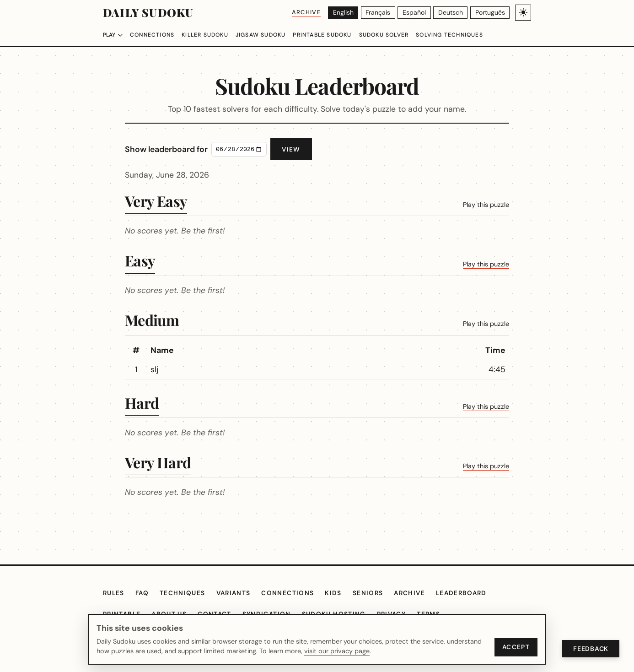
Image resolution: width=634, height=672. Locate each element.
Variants (240, 593)
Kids (341, 593)
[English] (345, 13)
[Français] (380, 13)
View (327, 149)
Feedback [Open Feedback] (589, 649)
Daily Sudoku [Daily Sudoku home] (148, 12)
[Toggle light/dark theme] (523, 13)
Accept (515, 647)
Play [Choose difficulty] (113, 35)
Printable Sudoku (336, 35)
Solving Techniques (472, 35)
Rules (115, 593)
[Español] (416, 13)
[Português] (490, 13)
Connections (155, 35)
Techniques (187, 593)
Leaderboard (475, 593)
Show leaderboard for (202, 149)
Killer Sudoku (211, 35)
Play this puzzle (451, 204)
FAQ (145, 593)
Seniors (377, 593)
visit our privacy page (314, 651)
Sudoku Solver (402, 35)
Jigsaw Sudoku (270, 35)
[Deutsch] (452, 13)
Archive (307, 12)
